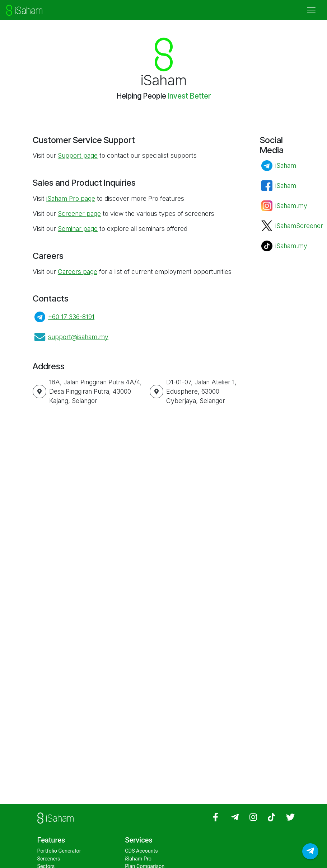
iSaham (286, 165)
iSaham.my (291, 206)
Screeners (48, 859)
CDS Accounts (141, 851)
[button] (39, 392)
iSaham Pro (138, 859)
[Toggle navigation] (311, 10)
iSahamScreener (299, 226)
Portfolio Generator (59, 851)
